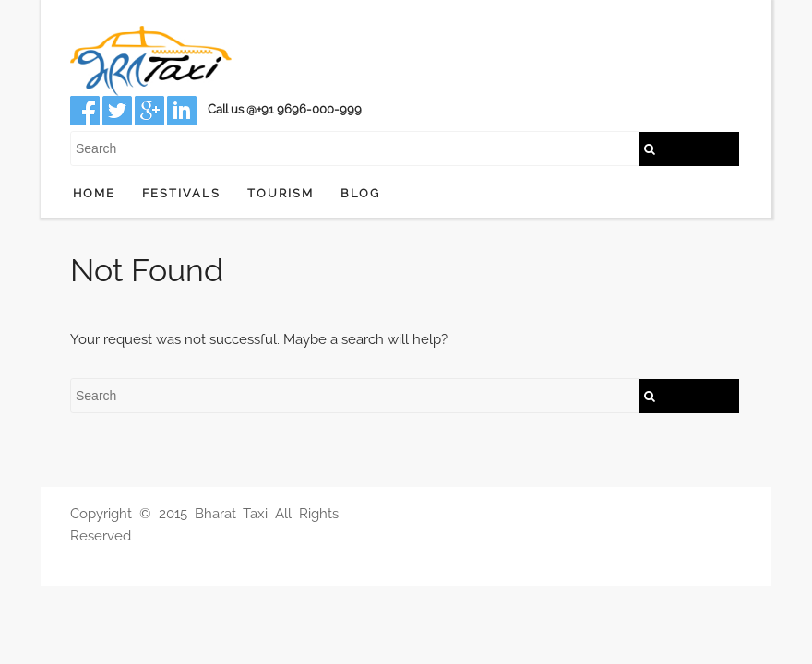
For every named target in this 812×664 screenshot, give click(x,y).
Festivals (181, 193)
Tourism (281, 193)
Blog (360, 193)
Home (94, 193)
